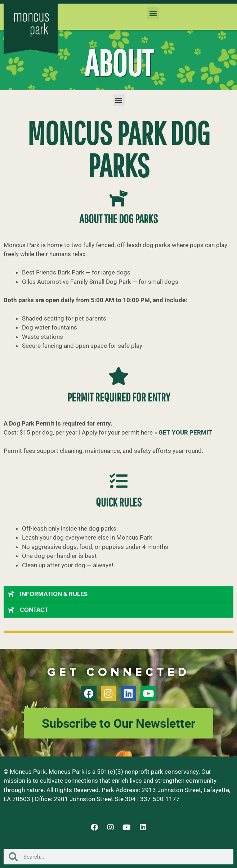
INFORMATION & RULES (54, 594)
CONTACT (34, 610)
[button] (153, 13)
